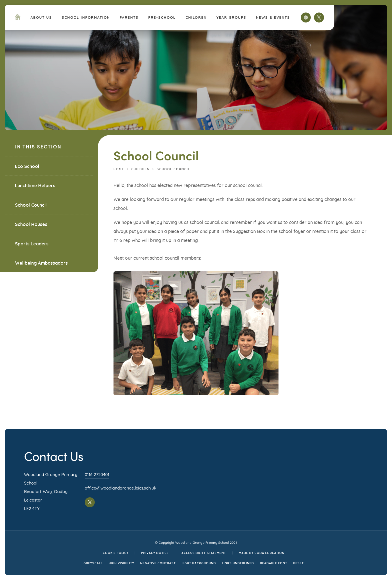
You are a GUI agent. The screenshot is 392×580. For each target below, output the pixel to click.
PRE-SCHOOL (162, 17)
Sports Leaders (32, 244)
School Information (86, 17)
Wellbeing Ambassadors (41, 263)
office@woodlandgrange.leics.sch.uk (121, 488)
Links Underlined (238, 563)
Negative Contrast (158, 563)
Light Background (199, 563)
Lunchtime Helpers (35, 186)
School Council (31, 205)
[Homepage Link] (18, 18)
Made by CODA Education (262, 553)
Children (196, 17)
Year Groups (231, 17)
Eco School (27, 166)
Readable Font (274, 563)
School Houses (31, 224)
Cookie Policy (116, 553)
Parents (129, 17)
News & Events (273, 17)
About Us (41, 17)
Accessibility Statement (204, 553)
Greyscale (93, 563)
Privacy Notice (155, 553)
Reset (298, 563)
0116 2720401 (97, 474)
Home (119, 169)
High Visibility (121, 563)
